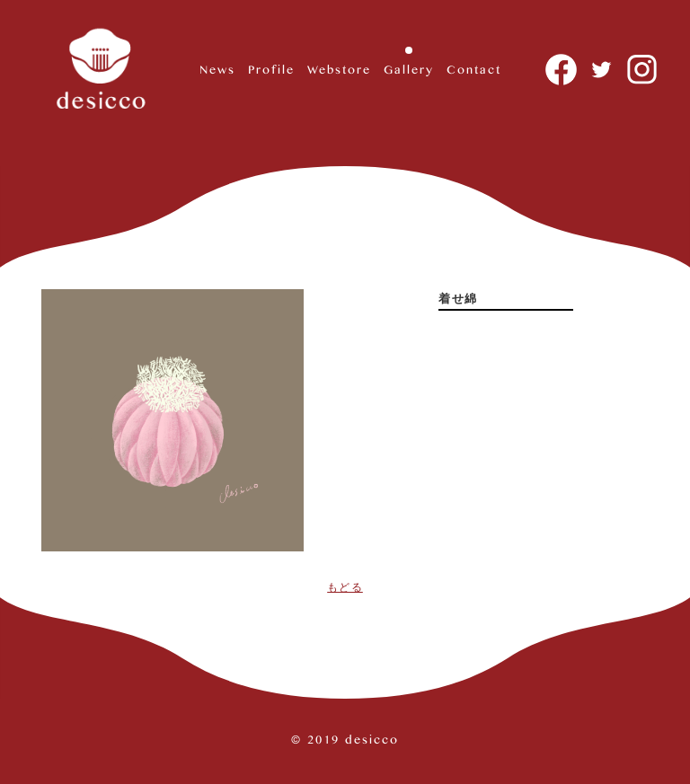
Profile (271, 69)
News (217, 69)
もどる (345, 587)
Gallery (409, 69)
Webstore (339, 69)
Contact (474, 69)
